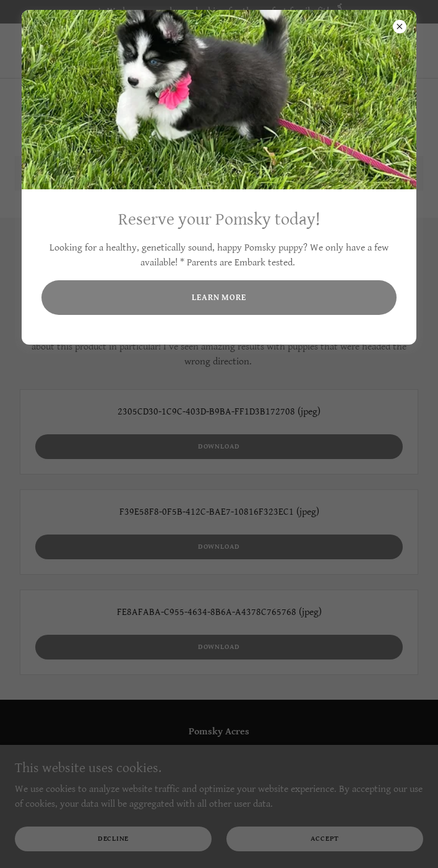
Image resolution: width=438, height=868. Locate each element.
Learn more (219, 298)
